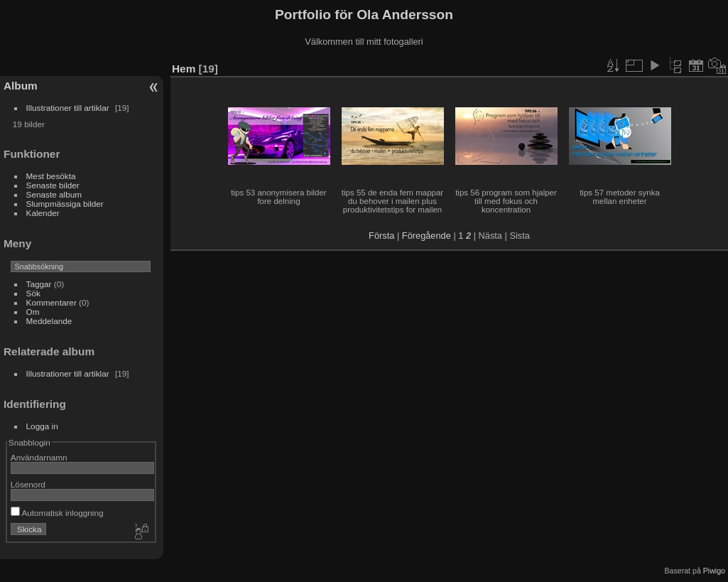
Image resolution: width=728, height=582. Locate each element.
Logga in (42, 426)
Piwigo (714, 571)
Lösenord (28, 484)
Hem (184, 69)
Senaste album (54, 194)
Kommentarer (51, 302)
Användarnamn (39, 457)
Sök (33, 293)
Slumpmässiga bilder (65, 204)
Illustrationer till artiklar (68, 108)
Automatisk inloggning (57, 513)
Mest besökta (51, 176)
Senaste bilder (53, 185)
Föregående (427, 236)
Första (381, 236)
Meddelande (49, 321)
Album (21, 86)
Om (33, 312)
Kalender (43, 213)
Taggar (39, 284)
